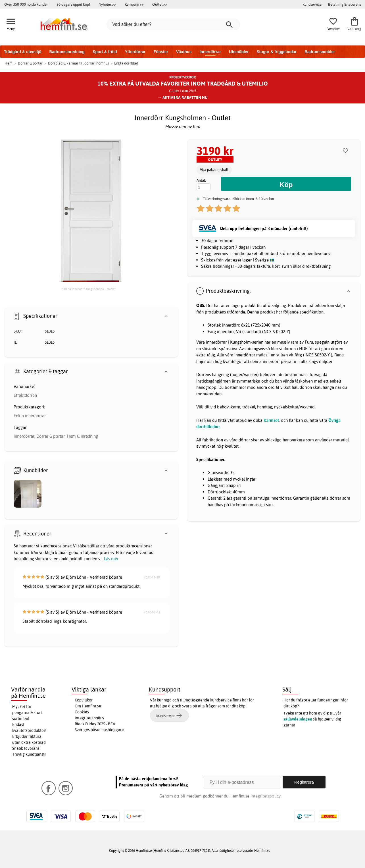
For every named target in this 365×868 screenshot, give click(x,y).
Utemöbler (239, 52)
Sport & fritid (105, 52)
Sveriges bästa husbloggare (99, 730)
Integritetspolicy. (266, 796)
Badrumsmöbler (320, 52)
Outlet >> (160, 4)
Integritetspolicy (89, 718)
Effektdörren (25, 395)
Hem (9, 63)
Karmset (271, 420)
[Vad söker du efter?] (173, 24)
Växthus (184, 52)
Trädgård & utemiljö (23, 52)
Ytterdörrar (135, 52)
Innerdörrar (210, 52)
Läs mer (111, 559)
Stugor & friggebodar (277, 52)
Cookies (82, 712)
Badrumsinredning (67, 52)
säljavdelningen (298, 719)
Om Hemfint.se (88, 706)
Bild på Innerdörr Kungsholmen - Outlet (88, 289)
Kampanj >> (134, 4)
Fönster (161, 52)
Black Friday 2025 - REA (95, 724)
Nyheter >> (107, 4)
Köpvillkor (84, 700)
